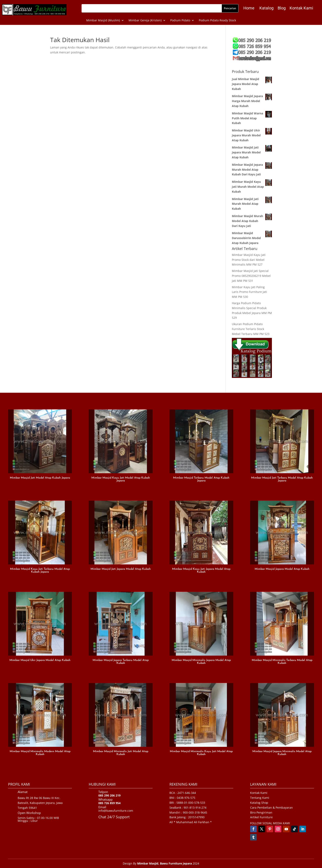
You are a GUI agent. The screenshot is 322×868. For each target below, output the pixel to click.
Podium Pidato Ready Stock (217, 21)
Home (249, 8)
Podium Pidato (180, 21)
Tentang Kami (260, 798)
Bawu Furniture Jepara (176, 863)
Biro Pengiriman (261, 812)
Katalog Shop (259, 803)
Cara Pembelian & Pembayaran (271, 808)
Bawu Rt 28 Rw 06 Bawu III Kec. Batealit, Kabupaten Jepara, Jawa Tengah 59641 (40, 803)
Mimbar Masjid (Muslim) (103, 21)
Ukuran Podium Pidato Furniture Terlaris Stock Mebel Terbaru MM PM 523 (251, 329)
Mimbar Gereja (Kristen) (145, 21)
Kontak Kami (301, 8)
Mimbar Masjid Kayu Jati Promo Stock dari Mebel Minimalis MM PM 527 (249, 260)
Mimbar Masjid (148, 863)
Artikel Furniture (261, 817)
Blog (282, 8)
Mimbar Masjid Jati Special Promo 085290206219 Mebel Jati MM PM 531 (251, 276)
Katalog (266, 8)
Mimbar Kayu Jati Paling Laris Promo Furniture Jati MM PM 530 (249, 292)
